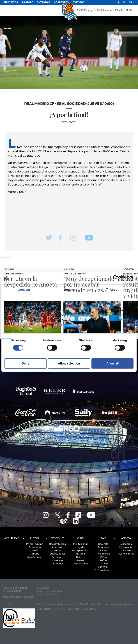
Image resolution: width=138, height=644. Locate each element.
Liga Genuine (35, 557)
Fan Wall (103, 567)
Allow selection (69, 364)
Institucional (80, 544)
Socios (103, 551)
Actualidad (12, 538)
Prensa (80, 561)
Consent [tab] (24, 290)
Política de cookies (47, 595)
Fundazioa (11, 2)
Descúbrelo (126, 544)
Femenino (35, 547)
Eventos (79, 2)
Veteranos (58, 564)
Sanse (35, 551)
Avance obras (126, 554)
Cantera (35, 554)
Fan (103, 538)
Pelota (57, 551)
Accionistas (103, 554)
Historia (80, 554)
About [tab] (114, 290)
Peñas (103, 561)
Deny (25, 364)
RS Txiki (103, 564)
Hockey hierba (57, 544)
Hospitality (61, 2)
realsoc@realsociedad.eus (18, 597)
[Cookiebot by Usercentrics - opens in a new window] (118, 278)
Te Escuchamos (103, 570)
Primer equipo (35, 544)
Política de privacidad (49, 591)
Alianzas (80, 557)
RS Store (27, 2)
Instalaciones (80, 564)
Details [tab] (69, 290)
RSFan (103, 557)
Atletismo (58, 547)
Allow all (112, 364)
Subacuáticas (57, 554)
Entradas (43, 2)
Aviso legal (43, 588)
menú (9, 29)
